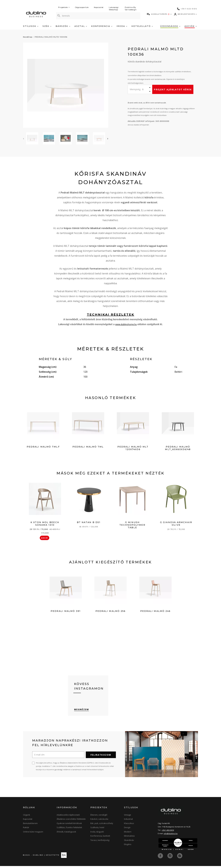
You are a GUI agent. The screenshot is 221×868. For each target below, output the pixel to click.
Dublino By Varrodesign (131, 8)
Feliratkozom (101, 757)
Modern (128, 834)
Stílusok (31, 26)
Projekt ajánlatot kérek (173, 89)
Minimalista (129, 838)
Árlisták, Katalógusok (66, 834)
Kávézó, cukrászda (99, 821)
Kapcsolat (99, 7)
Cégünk (27, 817)
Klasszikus (129, 825)
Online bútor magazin (33, 834)
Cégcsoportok (82, 7)
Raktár (26, 830)
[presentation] (23, 138)
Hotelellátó (142, 26)
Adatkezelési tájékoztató (68, 817)
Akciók (191, 26)
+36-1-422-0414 (168, 832)
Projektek (64, 7)
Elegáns (128, 846)
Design (127, 830)
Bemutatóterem (30, 825)
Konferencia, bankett (100, 838)
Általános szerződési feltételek (71, 821)
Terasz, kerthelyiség (100, 842)
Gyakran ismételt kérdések (69, 825)
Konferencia (102, 26)
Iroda (122, 26)
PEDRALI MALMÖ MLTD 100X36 (51, 37)
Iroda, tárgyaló (97, 834)
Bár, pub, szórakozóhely (102, 825)
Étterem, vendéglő (99, 817)
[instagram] (170, 858)
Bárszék (63, 26)
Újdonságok (170, 26)
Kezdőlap (28, 37)
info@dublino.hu (171, 836)
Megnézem (82, 712)
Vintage (128, 817)
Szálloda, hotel (97, 830)
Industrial (128, 821)
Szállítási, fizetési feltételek (69, 830)
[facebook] (161, 858)
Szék (47, 26)
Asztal (81, 26)
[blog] (180, 858)
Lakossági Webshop (114, 8)
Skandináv (129, 842)
